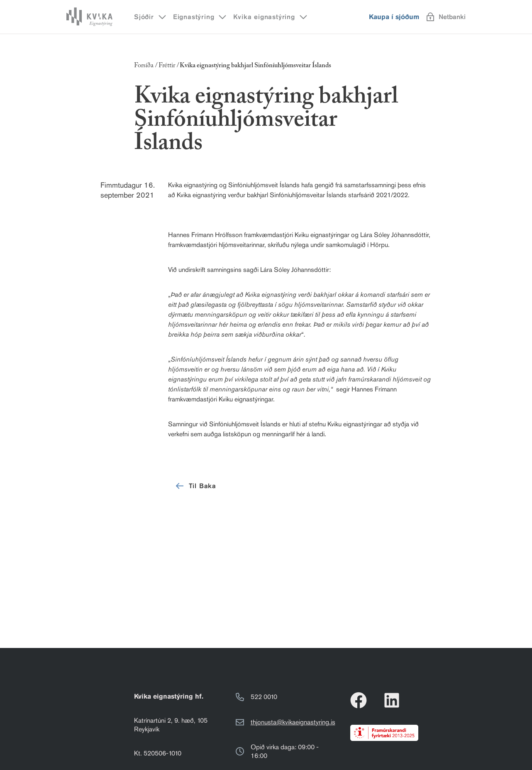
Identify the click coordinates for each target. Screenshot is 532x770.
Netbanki (446, 17)
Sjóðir (151, 17)
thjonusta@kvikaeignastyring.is (293, 722)
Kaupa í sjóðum (394, 17)
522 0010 (264, 697)
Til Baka (195, 486)
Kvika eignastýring (271, 17)
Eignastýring (200, 17)
